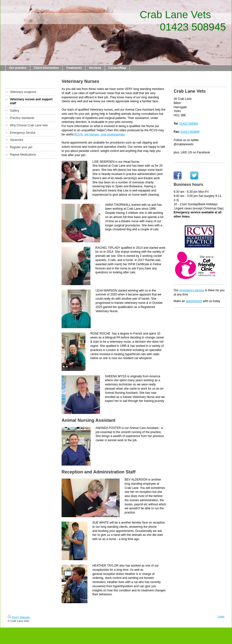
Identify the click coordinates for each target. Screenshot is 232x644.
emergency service (192, 290)
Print (13, 617)
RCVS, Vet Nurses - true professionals (99, 134)
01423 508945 (189, 124)
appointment (194, 301)
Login (221, 616)
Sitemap (25, 617)
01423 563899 (190, 132)
